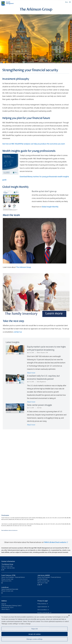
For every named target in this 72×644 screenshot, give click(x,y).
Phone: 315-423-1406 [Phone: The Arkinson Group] (7, 566)
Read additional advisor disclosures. (10, 530)
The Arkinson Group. (24, 267)
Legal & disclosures (42, 607)
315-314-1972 (8, 581)
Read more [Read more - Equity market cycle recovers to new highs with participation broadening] (31, 373)
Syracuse (4, 604)
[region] (36, 629)
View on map (5, 609)
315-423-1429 (9, 591)
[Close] (69, 615)
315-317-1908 (44, 583)
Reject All (34, 629)
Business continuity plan (44, 613)
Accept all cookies (35, 634)
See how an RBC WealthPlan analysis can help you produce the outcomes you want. (34, 144)
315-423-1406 (9, 579)
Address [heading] (4, 601)
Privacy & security (42, 604)
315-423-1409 (46, 581)
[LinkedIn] (40, 585)
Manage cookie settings (34, 639)
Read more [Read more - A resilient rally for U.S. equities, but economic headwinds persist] (31, 402)
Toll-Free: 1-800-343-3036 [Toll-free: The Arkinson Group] (8, 568)
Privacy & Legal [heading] (43, 601)
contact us (18, 332)
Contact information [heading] (8, 561)
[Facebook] (4, 570)
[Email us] (2, 570)
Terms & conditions (42, 610)
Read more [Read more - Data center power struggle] (31, 425)
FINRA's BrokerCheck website (55, 542)
